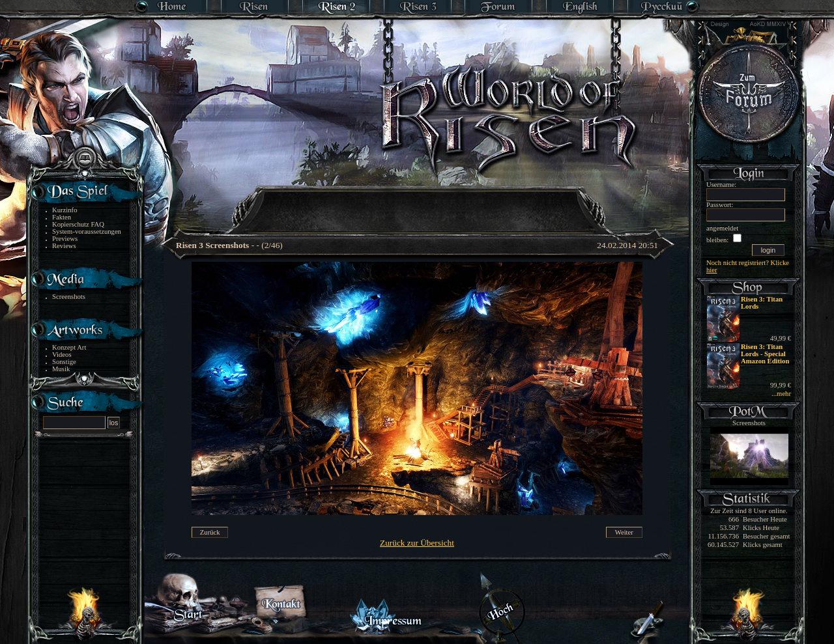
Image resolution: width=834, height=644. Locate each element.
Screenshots (69, 297)
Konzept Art (69, 347)
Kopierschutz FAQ (78, 224)
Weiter (624, 532)
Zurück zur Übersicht (417, 543)
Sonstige (64, 362)
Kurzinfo (65, 210)
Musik (61, 369)
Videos (62, 355)
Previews (65, 239)
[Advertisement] (418, 202)
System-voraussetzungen (87, 231)
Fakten (62, 217)
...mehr (781, 394)
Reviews (64, 246)
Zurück (210, 532)
